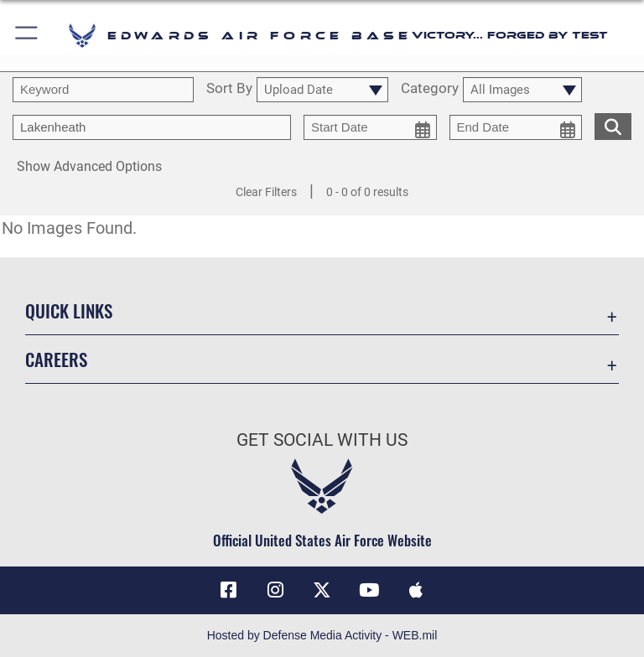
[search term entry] (103, 90)
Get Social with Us (322, 440)
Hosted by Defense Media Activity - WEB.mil (322, 635)
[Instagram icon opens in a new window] (275, 590)
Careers (56, 359)
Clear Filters (266, 192)
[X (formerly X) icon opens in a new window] (322, 590)
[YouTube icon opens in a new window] (369, 590)
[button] (27, 36)
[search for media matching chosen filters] (613, 125)
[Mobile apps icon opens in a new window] (416, 590)
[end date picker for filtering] (516, 127)
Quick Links (69, 310)
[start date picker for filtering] (370, 127)
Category (430, 89)
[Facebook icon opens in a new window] (228, 590)
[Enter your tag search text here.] (152, 127)
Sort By (229, 89)
